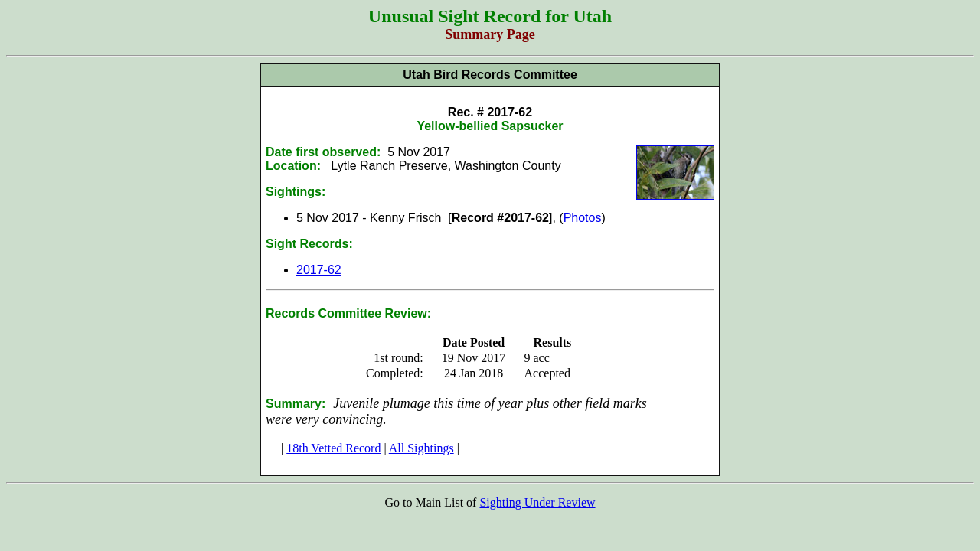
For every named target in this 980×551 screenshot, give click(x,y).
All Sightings (421, 448)
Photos (583, 218)
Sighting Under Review (537, 502)
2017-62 (319, 270)
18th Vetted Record (333, 448)
